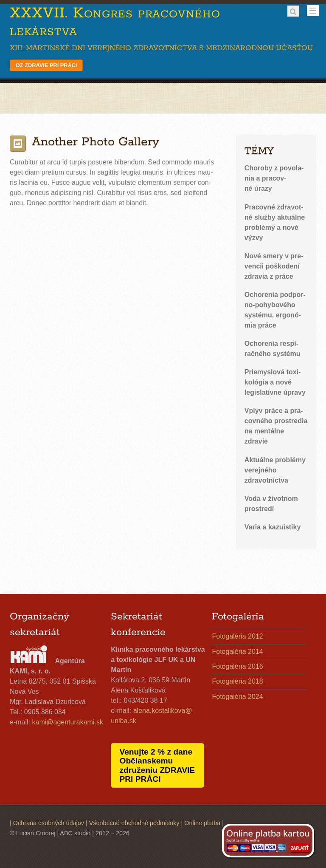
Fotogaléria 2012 (237, 636)
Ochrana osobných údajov (49, 823)
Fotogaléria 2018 (237, 681)
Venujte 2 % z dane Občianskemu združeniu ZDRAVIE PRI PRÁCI (157, 765)
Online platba (202, 823)
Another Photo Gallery (96, 142)
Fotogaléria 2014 (237, 652)
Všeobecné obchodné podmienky (134, 823)
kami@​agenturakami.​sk (68, 722)
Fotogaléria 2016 (237, 666)
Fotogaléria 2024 (237, 697)
